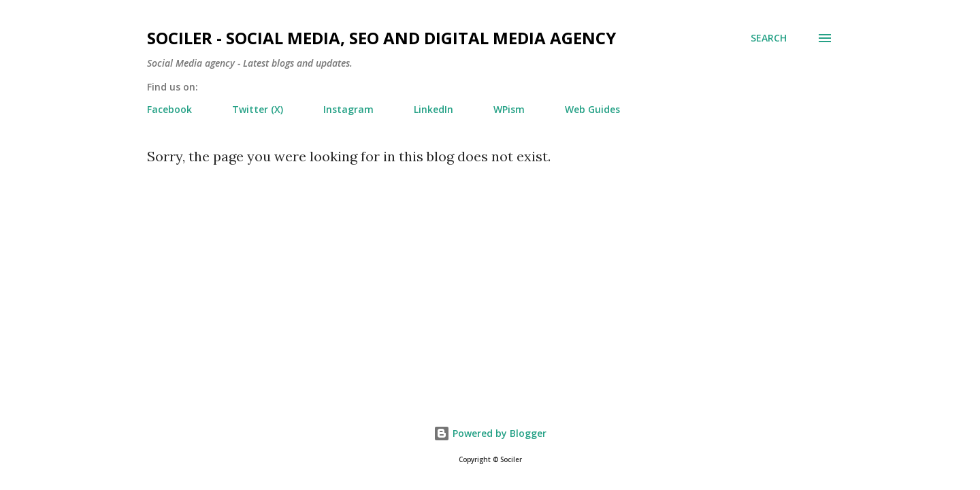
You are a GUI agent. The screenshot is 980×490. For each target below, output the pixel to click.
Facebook (169, 109)
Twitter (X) (258, 109)
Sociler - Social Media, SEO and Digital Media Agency (381, 38)
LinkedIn (434, 109)
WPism (509, 109)
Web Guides (592, 109)
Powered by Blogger (490, 433)
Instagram (348, 109)
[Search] (769, 38)
